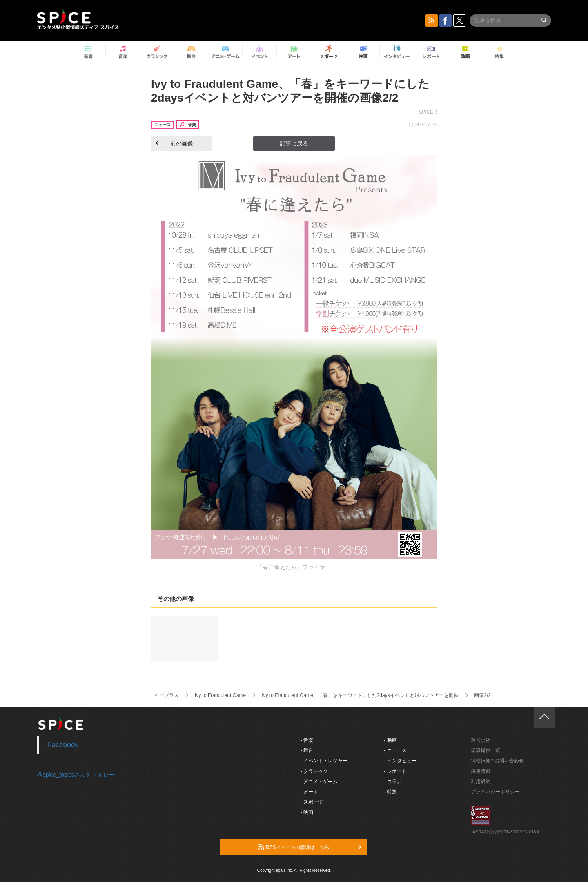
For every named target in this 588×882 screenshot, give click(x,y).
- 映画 (307, 812)
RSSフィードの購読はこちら (310, 847)
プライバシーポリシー (495, 792)
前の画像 (174, 143)
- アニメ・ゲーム (319, 782)
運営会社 (481, 740)
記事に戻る (294, 143)
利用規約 (481, 782)
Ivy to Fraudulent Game (220, 695)
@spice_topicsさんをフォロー (76, 775)
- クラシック (314, 771)
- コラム (393, 782)
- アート (309, 792)
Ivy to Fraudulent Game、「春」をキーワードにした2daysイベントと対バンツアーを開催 (360, 695)
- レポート (395, 771)
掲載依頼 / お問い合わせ (497, 761)
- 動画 (391, 740)
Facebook (63, 745)
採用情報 (481, 771)
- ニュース (395, 750)
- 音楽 (307, 740)
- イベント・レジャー (324, 761)
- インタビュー (400, 761)
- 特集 (391, 792)
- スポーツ (312, 802)
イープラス (167, 695)
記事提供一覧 (486, 750)
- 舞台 (307, 750)
